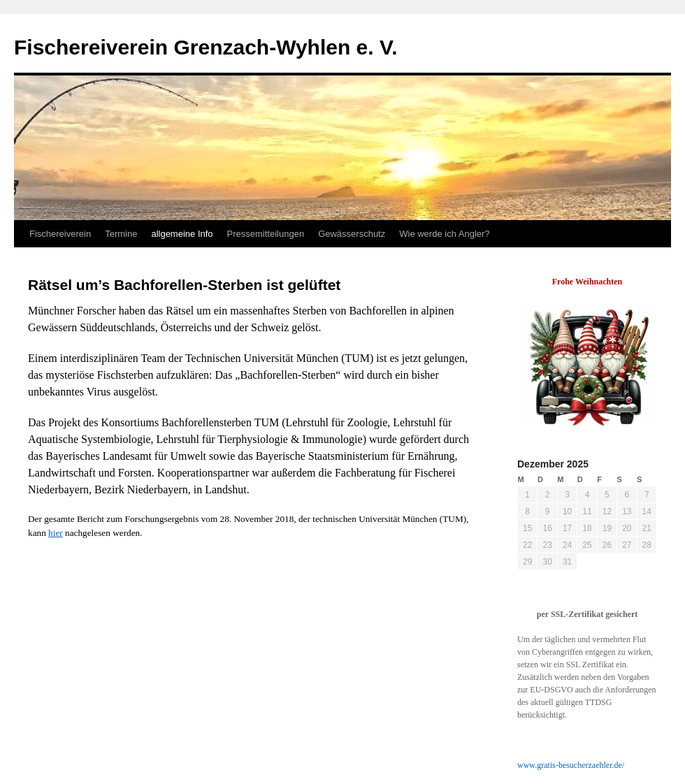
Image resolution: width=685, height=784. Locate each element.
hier (56, 533)
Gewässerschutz (352, 234)
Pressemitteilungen (266, 234)
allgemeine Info (182, 234)
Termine (121, 234)
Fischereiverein (60, 234)
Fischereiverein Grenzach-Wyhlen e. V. (206, 47)
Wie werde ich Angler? (444, 234)
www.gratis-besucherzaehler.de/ (571, 765)
